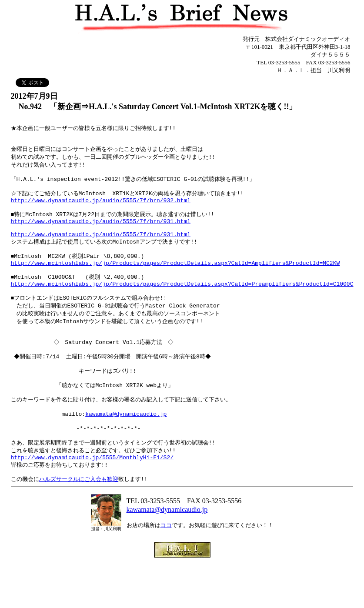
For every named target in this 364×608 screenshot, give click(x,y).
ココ (166, 569)
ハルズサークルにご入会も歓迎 (79, 522)
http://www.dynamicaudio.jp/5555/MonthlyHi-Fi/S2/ (92, 498)
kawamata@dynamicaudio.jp (126, 450)
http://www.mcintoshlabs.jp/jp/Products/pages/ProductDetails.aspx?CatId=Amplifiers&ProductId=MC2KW (175, 281)
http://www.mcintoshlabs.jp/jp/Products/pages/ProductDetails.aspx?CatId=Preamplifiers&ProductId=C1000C (182, 305)
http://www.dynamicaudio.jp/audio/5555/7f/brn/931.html (101, 233)
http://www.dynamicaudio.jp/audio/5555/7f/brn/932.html (101, 209)
